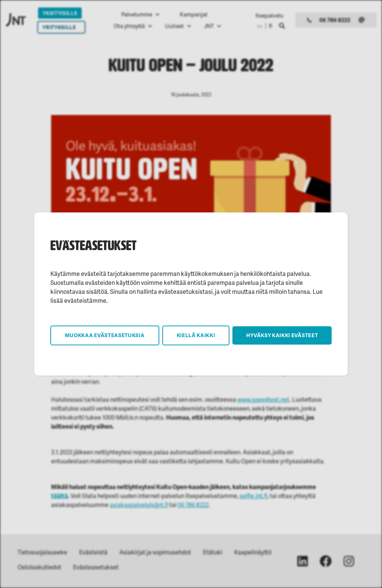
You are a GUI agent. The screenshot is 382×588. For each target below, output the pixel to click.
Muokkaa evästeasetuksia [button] (105, 335)
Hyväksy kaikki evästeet (282, 335)
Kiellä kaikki (196, 335)
